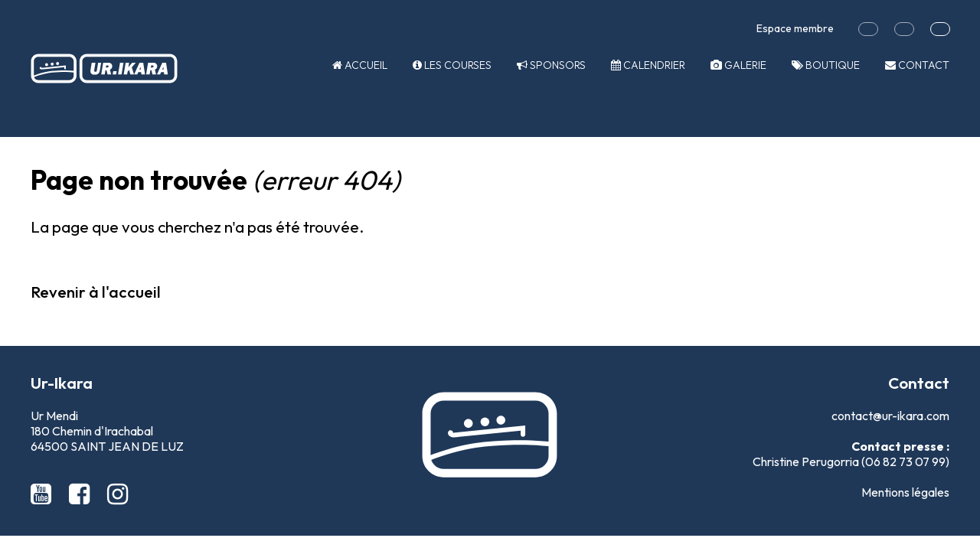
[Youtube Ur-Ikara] (44, 494)
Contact (917, 65)
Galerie (738, 65)
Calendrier (648, 65)
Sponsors (551, 65)
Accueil (360, 65)
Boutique (826, 65)
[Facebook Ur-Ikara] (82, 494)
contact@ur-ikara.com (890, 416)
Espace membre (795, 28)
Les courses (452, 65)
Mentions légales (905, 492)
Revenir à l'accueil (96, 292)
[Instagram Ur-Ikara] (118, 494)
